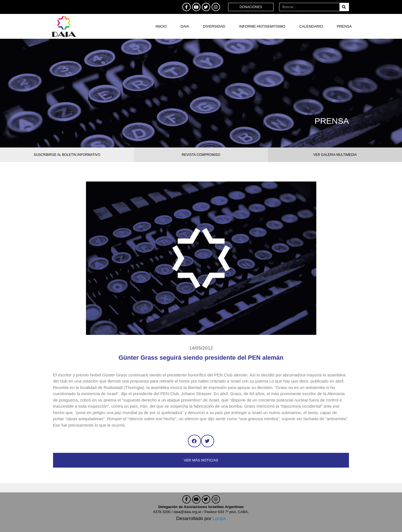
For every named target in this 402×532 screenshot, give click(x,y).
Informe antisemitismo (262, 26)
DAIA (185, 26)
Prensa (344, 26)
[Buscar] (344, 7)
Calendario (311, 26)
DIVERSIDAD (214, 26)
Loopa (219, 518)
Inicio (161, 26)
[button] (194, 441)
